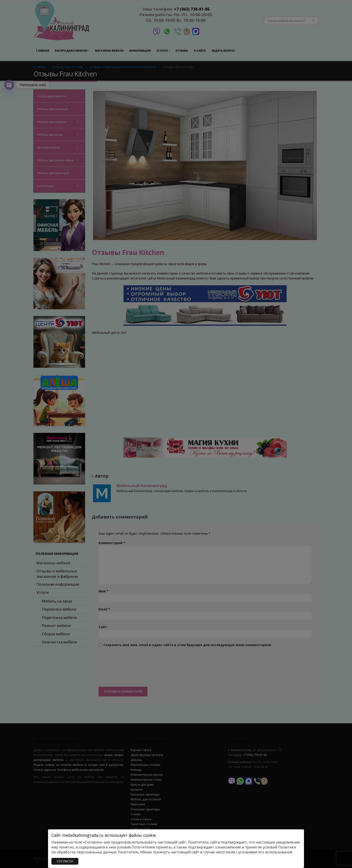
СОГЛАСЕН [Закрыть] (65, 861)
